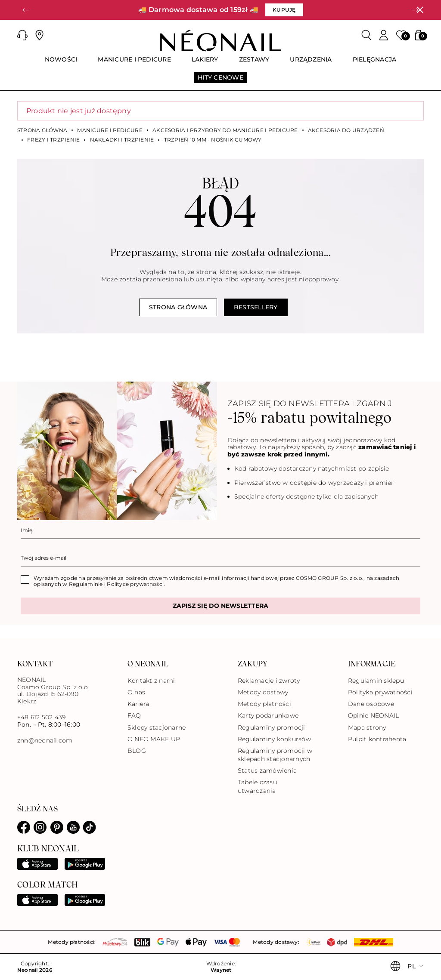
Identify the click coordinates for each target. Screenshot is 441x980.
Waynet (221, 970)
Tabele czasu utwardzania (257, 786)
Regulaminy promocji (272, 727)
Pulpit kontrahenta (377, 739)
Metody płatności (264, 704)
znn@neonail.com (45, 741)
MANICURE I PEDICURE (110, 130)
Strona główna (42, 130)
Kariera (138, 704)
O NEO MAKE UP (154, 739)
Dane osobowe (371, 704)
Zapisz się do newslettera (220, 606)
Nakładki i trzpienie (122, 140)
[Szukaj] (366, 35)
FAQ (134, 715)
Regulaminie (86, 584)
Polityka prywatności (380, 692)
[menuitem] (61, 63)
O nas (136, 692)
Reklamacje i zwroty (269, 681)
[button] (26, 10)
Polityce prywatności (135, 584)
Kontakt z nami (151, 681)
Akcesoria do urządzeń (346, 130)
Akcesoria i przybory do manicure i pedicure (225, 130)
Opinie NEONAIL (373, 715)
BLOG (137, 751)
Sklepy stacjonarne (157, 727)
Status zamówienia (267, 770)
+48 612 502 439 (42, 717)
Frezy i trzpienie (53, 140)
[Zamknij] (420, 10)
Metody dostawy (263, 692)
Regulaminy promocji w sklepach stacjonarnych (275, 755)
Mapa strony (367, 727)
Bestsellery (256, 307)
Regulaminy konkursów (274, 739)
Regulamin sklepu (376, 681)
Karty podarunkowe (268, 715)
